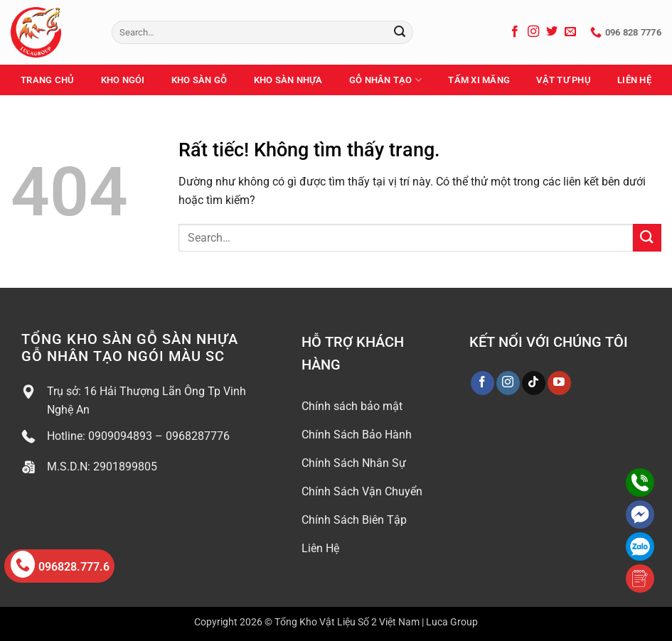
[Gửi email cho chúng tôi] (570, 32)
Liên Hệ (634, 80)
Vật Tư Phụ (564, 80)
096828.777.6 (60, 564)
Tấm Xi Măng (479, 80)
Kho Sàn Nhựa (288, 80)
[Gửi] (400, 33)
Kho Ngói (123, 80)
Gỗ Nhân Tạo (385, 80)
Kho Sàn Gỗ (199, 80)
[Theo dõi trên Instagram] (533, 32)
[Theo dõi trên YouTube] (559, 383)
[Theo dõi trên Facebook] (515, 32)
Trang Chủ (47, 80)
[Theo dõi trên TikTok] (534, 383)
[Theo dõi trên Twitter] (552, 32)
